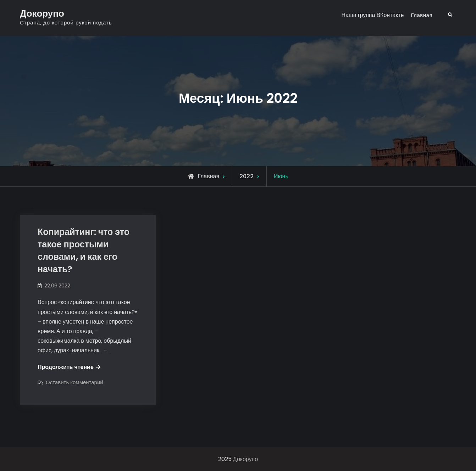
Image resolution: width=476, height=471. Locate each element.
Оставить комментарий (74, 382)
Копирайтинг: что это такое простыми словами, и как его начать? (84, 251)
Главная (422, 15)
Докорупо (42, 13)
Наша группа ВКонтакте (372, 15)
